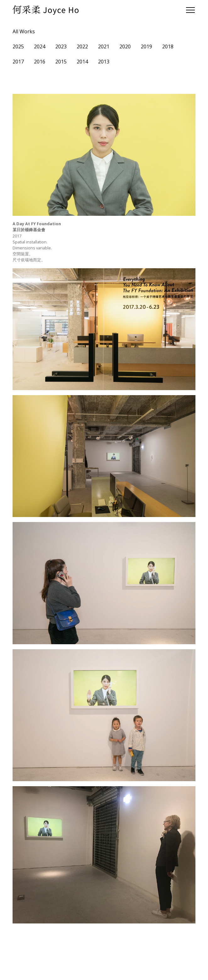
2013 (104, 62)
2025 (18, 46)
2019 (146, 46)
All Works (24, 31)
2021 (104, 46)
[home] (46, 10)
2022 (82, 46)
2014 (82, 62)
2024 (40, 46)
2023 (61, 46)
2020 (125, 46)
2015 (61, 62)
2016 (40, 62)
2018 (168, 46)
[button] (189, 10)
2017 (18, 62)
